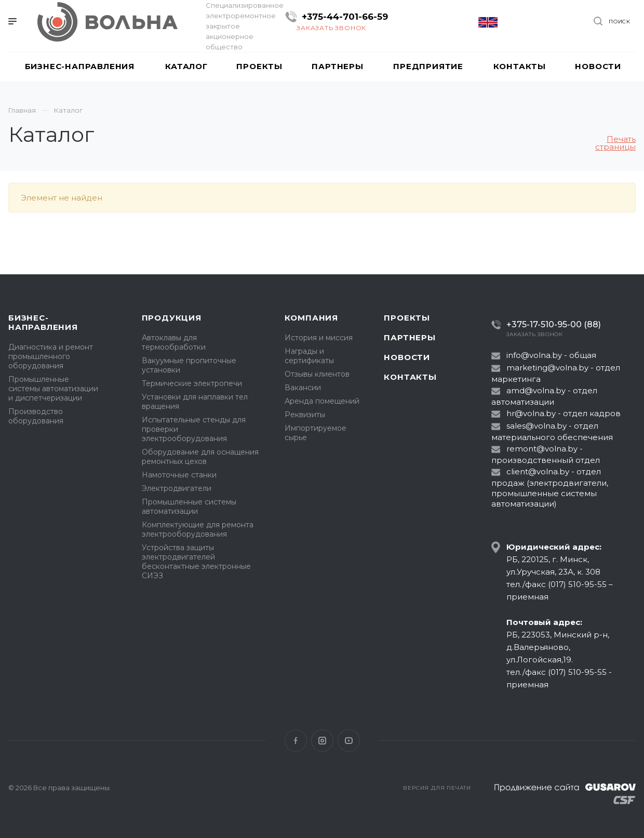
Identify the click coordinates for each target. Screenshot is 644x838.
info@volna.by (534, 355)
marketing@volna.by (547, 368)
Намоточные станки (179, 475)
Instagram (322, 741)
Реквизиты (305, 415)
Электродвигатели (177, 488)
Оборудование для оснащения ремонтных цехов (200, 457)
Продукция (172, 318)
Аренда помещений (322, 401)
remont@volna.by (542, 449)
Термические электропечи (192, 383)
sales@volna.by (536, 426)
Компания (311, 318)
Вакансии (303, 388)
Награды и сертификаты (309, 356)
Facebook (296, 741)
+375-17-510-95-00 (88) (554, 324)
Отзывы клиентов (317, 374)
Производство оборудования (36, 416)
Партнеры (410, 337)
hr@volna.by (531, 413)
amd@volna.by (536, 390)
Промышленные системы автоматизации (189, 507)
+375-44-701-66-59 (345, 17)
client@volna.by (538, 471)
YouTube (349, 741)
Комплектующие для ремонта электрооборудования (198, 529)
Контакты (410, 377)
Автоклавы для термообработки (174, 342)
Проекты (407, 318)
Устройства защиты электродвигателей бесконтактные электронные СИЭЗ (196, 562)
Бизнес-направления (43, 322)
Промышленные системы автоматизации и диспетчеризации (53, 389)
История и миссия (319, 338)
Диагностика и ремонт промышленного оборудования (51, 356)
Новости (407, 357)
